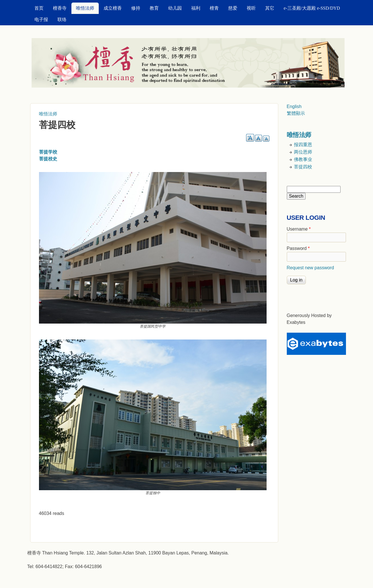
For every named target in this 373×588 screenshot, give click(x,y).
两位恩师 (303, 152)
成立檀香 (113, 8)
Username (299, 229)
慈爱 (233, 8)
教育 (154, 8)
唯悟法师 (85, 8)
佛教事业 (303, 159)
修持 (136, 8)
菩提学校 (48, 152)
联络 (62, 19)
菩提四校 (303, 167)
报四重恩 (303, 145)
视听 (251, 8)
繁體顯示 (296, 113)
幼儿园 (175, 8)
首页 (39, 8)
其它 (270, 8)
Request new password (310, 268)
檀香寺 (60, 8)
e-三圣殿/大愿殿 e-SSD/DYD (312, 8)
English (294, 106)
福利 (196, 8)
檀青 (214, 8)
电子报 (41, 19)
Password (298, 248)
